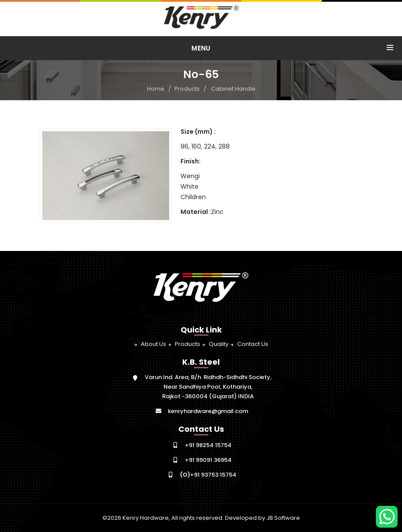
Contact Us (253, 344)
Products (187, 89)
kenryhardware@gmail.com (208, 411)
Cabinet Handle (233, 89)
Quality (219, 344)
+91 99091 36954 (208, 460)
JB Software (283, 518)
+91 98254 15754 (208, 445)
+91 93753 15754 (208, 475)
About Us (153, 344)
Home (156, 89)
